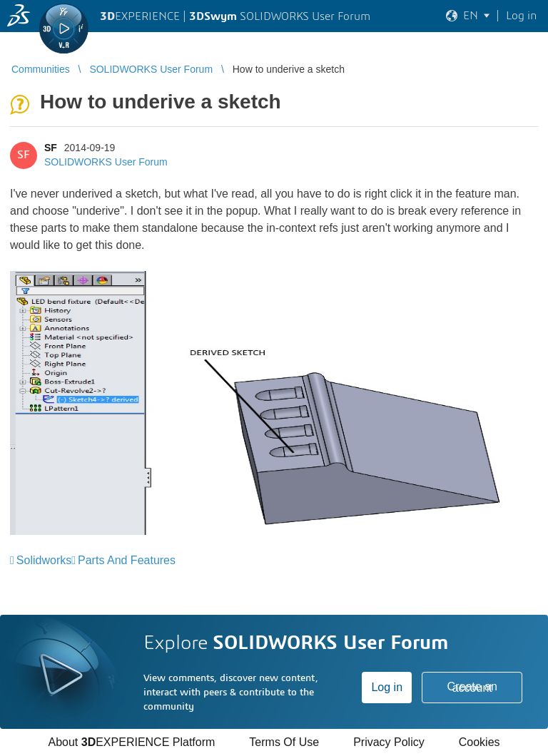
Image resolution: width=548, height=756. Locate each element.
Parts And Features (127, 560)
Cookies (479, 742)
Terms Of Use (284, 742)
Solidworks (44, 560)
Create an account (472, 687)
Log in (387, 687)
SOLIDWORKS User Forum (106, 162)
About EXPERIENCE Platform (131, 742)
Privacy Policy (389, 742)
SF (51, 148)
